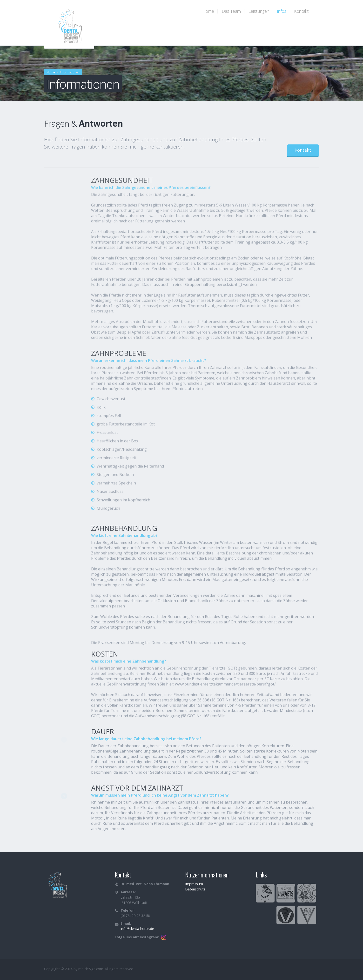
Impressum (194, 884)
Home (208, 11)
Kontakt (301, 11)
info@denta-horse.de (137, 929)
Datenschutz (195, 889)
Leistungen (259, 11)
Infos (282, 11)
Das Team (231, 11)
